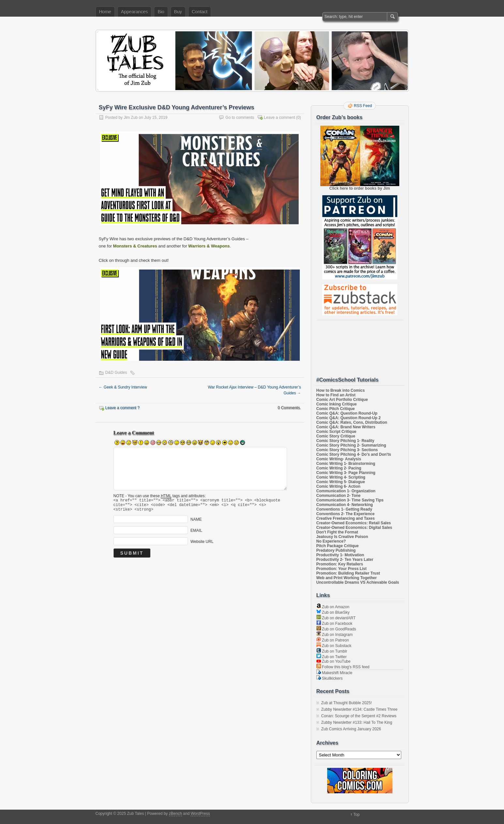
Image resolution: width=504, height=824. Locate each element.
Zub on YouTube (334, 661)
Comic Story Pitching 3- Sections (347, 450)
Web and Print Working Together (347, 578)
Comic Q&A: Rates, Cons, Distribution (352, 422)
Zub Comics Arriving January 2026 (351, 729)
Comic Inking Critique (337, 404)
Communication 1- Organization (346, 491)
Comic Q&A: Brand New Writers (346, 427)
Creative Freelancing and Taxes (346, 518)
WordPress (200, 814)
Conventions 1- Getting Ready (344, 509)
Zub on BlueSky (333, 612)
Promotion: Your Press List (342, 569)
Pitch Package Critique (338, 546)
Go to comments (240, 118)
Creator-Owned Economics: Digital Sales (354, 528)
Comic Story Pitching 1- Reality (345, 441)
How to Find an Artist (336, 395)
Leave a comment (279, 118)
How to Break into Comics (341, 390)
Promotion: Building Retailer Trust (348, 573)
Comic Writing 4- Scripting (341, 477)
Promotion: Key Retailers (340, 564)
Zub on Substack (334, 646)
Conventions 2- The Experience (346, 514)
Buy (178, 12)
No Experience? (331, 541)
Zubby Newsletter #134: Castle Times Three (359, 709)
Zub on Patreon (333, 640)
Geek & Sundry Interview (123, 387)
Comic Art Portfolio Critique (342, 400)
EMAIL (196, 533)
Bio (161, 12)
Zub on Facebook (335, 624)
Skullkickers (330, 678)
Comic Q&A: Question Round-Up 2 (349, 418)
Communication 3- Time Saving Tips (350, 500)
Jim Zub (131, 118)
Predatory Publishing (336, 550)
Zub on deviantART (336, 618)
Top (356, 815)
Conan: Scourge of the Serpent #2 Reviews (359, 716)
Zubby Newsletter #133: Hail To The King (357, 722)
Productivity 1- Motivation (340, 555)
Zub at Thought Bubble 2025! (347, 703)
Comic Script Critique (336, 432)
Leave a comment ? (122, 408)
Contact (200, 12)
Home (105, 12)
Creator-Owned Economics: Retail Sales (354, 523)
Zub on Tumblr (332, 651)
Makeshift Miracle (335, 673)
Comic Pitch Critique (336, 409)
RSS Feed (363, 106)
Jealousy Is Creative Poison (342, 537)
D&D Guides (116, 372)
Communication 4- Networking (345, 505)
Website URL (202, 545)
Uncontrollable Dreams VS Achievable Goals (358, 582)
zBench (176, 814)
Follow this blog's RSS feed (343, 667)
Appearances (135, 12)
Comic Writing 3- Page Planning (346, 473)
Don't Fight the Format (337, 532)
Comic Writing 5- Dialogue (341, 482)
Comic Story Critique (336, 436)
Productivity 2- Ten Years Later (345, 560)
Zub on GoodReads (336, 629)
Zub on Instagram (335, 635)
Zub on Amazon (333, 607)
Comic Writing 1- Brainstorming (346, 464)
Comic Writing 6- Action (338, 486)
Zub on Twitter (332, 657)
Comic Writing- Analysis (339, 459)
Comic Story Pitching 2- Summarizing (351, 445)
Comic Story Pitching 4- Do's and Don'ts (354, 454)
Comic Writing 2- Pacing (339, 468)
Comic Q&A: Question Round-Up (347, 413)
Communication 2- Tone (339, 496)
